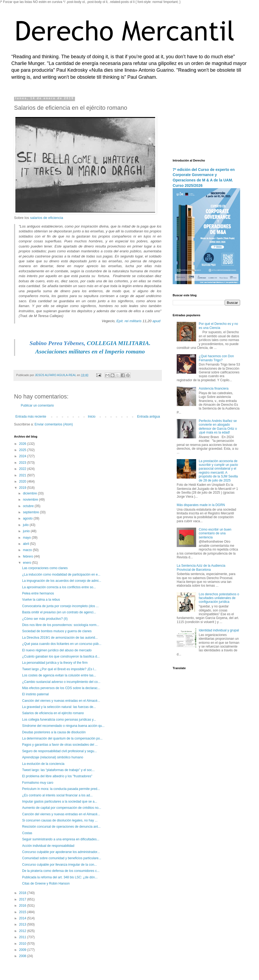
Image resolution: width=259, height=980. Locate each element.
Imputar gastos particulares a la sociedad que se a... (60, 802)
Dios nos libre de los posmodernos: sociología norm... (61, 625)
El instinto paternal (35, 694)
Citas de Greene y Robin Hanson (46, 883)
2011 (23, 937)
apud (156, 321)
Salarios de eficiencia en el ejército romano (53, 713)
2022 (23, 469)
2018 (23, 893)
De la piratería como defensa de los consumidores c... (61, 871)
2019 (23, 488)
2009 (23, 950)
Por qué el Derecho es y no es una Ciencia (218, 326)
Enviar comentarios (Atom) (54, 424)
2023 (23, 463)
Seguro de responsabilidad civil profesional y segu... (59, 751)
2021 (23, 475)
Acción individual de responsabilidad (48, 846)
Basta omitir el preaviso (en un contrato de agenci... (59, 612)
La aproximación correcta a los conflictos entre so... (59, 587)
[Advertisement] (206, 124)
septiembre (31, 512)
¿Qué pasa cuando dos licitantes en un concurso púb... (62, 644)
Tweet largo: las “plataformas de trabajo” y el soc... (58, 770)
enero (28, 563)
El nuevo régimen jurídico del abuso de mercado (57, 650)
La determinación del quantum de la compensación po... (62, 738)
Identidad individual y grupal (219, 630)
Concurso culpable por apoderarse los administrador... (61, 852)
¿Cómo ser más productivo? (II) (45, 619)
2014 (23, 918)
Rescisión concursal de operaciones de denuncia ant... (61, 827)
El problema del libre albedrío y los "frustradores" (57, 776)
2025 (23, 450)
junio (27, 531)
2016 (23, 906)
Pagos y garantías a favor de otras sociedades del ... (60, 745)
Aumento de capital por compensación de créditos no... (62, 808)
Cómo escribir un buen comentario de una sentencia (215, 533)
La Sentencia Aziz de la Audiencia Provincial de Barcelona (201, 568)
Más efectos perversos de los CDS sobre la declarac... (61, 688)
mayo (27, 538)
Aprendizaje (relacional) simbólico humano (53, 757)
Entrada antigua (149, 417)
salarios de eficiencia (46, 218)
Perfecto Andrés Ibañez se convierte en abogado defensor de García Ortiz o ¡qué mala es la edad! (218, 427)
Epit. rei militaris (129, 321)
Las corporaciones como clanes (45, 568)
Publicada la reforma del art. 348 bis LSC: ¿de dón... (60, 877)
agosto (28, 518)
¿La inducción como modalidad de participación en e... (61, 575)
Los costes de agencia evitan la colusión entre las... (59, 675)
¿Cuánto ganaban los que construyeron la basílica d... (61, 656)
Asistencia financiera (214, 388)
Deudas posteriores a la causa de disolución (54, 732)
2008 (23, 956)
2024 (23, 456)
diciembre (30, 493)
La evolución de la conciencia (43, 764)
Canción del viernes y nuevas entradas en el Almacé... (61, 701)
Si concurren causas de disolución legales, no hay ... (60, 820)
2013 (23, 924)
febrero (28, 556)
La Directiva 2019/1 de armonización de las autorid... (60, 638)
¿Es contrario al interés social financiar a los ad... (57, 795)
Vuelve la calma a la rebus (41, 600)
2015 (23, 912)
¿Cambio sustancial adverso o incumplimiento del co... (61, 682)
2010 (23, 944)
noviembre (31, 500)
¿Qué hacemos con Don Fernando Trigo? (216, 358)
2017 (23, 899)
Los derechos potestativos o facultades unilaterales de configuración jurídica (219, 598)
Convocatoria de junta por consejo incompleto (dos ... (60, 606)
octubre (29, 506)
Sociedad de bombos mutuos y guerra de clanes (57, 631)
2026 (23, 444)
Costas (27, 833)
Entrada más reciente (31, 417)
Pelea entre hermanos (38, 593)
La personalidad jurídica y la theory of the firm (55, 663)
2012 (23, 931)
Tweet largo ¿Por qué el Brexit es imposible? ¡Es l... (59, 669)
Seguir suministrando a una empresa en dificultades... (61, 839)
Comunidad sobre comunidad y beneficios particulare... (62, 858)
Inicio (92, 417)
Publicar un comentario (37, 405)
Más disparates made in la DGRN (201, 505)
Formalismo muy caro (38, 783)
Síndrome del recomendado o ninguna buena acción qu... (63, 726)
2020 (23, 482)
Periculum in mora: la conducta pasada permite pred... (61, 789)
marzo (28, 550)
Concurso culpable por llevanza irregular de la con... (59, 865)
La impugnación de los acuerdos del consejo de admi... (62, 581)
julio (26, 525)
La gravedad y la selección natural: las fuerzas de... (59, 707)
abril (26, 544)
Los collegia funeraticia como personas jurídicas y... (59, 720)
